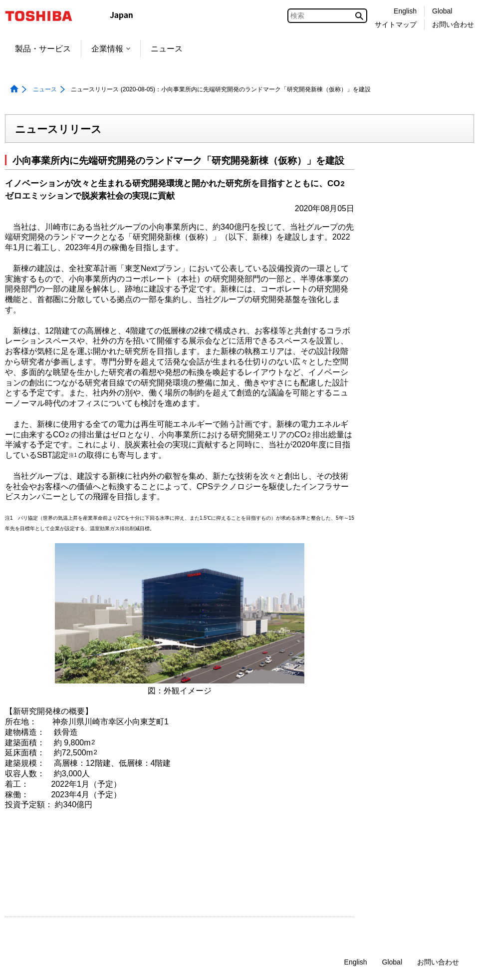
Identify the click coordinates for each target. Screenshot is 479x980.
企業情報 (111, 49)
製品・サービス (43, 49)
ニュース (167, 49)
